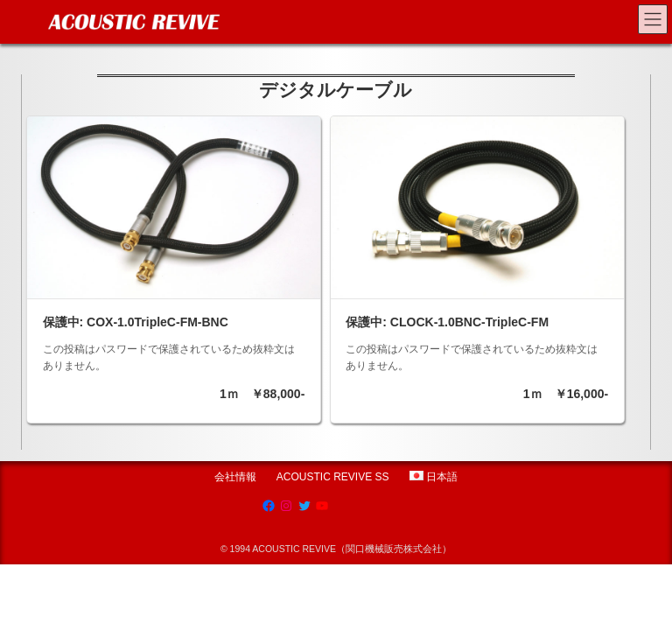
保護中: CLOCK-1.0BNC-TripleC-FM (447, 322)
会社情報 (235, 477)
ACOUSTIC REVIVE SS (333, 477)
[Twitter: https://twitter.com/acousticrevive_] (304, 506)
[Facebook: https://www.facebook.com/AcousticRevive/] (269, 506)
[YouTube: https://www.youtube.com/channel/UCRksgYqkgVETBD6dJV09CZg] (322, 506)
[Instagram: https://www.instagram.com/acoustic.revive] (286, 506)
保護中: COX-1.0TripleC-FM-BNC (136, 322)
